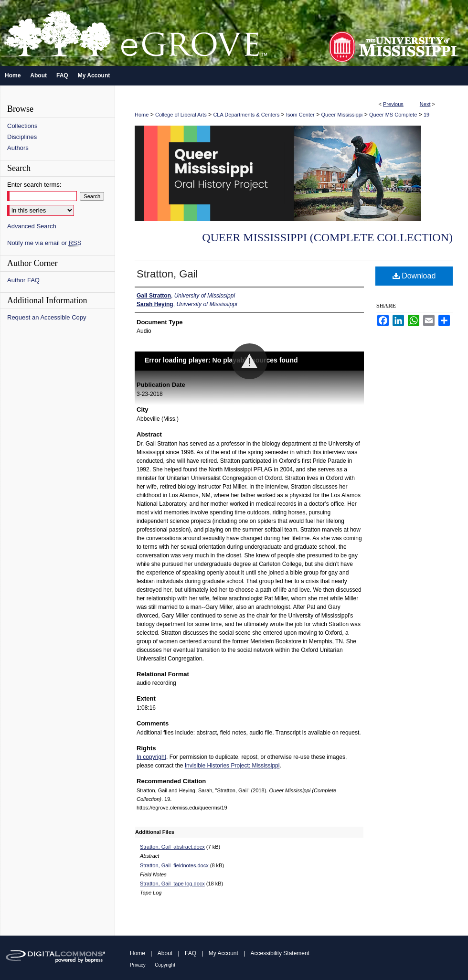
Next (425, 104)
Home (142, 115)
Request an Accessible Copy (47, 317)
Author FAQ (23, 280)
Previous (393, 104)
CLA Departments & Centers (246, 115)
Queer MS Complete (393, 115)
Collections (22, 126)
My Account (223, 953)
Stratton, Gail (167, 274)
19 (426, 115)
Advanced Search (32, 226)
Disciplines (22, 137)
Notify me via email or (44, 243)
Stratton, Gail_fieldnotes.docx (174, 865)
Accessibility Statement (280, 953)
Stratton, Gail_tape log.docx (172, 884)
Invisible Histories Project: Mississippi (232, 766)
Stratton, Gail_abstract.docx (172, 847)
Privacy (138, 965)
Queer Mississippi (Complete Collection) (327, 237)
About (165, 953)
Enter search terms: (34, 185)
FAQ (191, 953)
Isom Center (300, 115)
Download (414, 276)
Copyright (165, 965)
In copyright (151, 757)
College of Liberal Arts (181, 115)
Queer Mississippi (342, 115)
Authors (18, 148)
